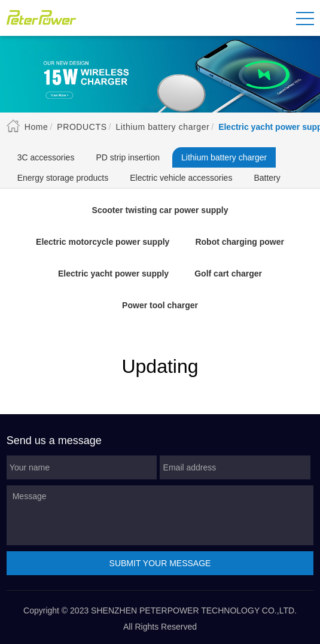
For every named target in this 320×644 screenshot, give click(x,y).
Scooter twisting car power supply (160, 210)
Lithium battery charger (162, 127)
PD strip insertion (128, 157)
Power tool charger (160, 305)
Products (82, 127)
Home (36, 127)
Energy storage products (63, 178)
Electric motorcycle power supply (103, 242)
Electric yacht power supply (113, 274)
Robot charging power (240, 242)
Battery (267, 178)
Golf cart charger (228, 274)
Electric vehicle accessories (181, 178)
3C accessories (46, 157)
